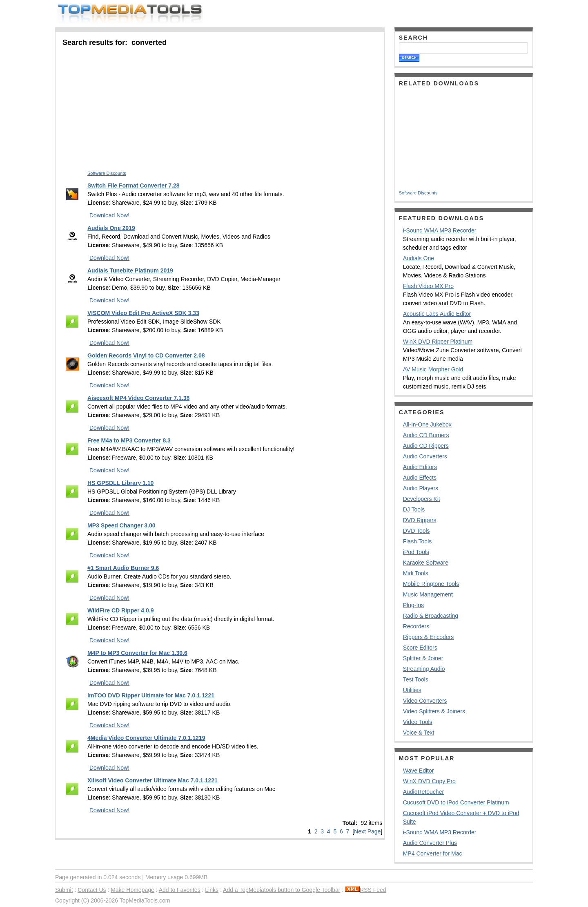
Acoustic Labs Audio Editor (437, 314)
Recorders (416, 626)
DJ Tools (414, 509)
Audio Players (421, 488)
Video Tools (418, 722)
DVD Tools (416, 531)
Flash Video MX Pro (428, 286)
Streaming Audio (424, 669)
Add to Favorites (180, 890)
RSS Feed (366, 890)
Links (212, 890)
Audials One (419, 258)
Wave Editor (419, 771)
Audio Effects (420, 478)
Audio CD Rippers (426, 446)
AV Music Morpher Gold (433, 369)
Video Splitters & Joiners (434, 711)
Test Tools (416, 679)
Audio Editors (420, 467)
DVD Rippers (420, 520)
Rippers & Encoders (429, 637)
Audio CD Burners (426, 435)
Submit (64, 890)
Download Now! (109, 215)
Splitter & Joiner (423, 658)
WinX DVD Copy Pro (429, 781)
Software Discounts (107, 173)
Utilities (412, 690)
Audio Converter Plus (430, 843)
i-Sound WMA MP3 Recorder (440, 230)
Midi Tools (416, 573)
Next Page (367, 831)
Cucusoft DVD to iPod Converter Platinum (456, 802)
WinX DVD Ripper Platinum (438, 342)
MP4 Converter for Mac (433, 853)
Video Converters (425, 701)
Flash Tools (418, 541)
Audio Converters (425, 456)
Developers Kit (422, 499)
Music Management (428, 594)
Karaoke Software (426, 563)
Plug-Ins (413, 605)
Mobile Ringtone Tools (431, 584)
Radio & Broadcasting (431, 616)
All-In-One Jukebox (427, 424)
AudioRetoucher (423, 792)
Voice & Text (419, 733)
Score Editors (420, 648)
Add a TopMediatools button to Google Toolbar (282, 890)
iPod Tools (416, 552)
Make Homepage (133, 890)
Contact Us (92, 890)
